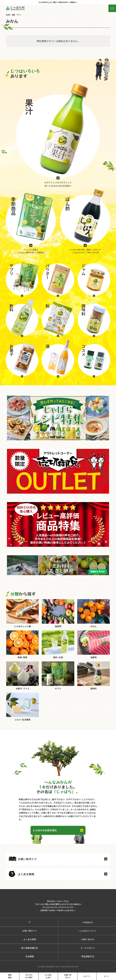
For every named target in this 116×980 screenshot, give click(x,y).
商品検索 (10, 976)
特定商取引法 (87, 956)
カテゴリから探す (29, 976)
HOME (8, 15)
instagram (87, 922)
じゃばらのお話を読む (45, 830)
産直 (13, 15)
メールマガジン (87, 948)
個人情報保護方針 (29, 948)
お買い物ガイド (29, 931)
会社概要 (29, 956)
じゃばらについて (87, 931)
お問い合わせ (87, 939)
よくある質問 (29, 939)
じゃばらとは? (48, 976)
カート (106, 976)
